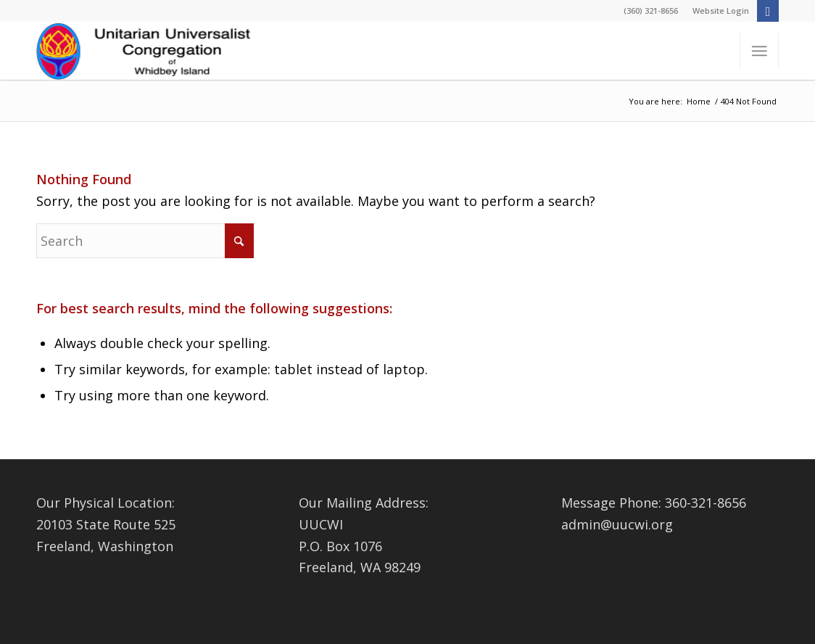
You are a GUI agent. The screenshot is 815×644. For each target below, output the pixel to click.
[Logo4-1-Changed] (145, 51)
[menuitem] (717, 11)
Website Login (721, 11)
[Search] (145, 241)
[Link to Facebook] (768, 11)
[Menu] (759, 51)
